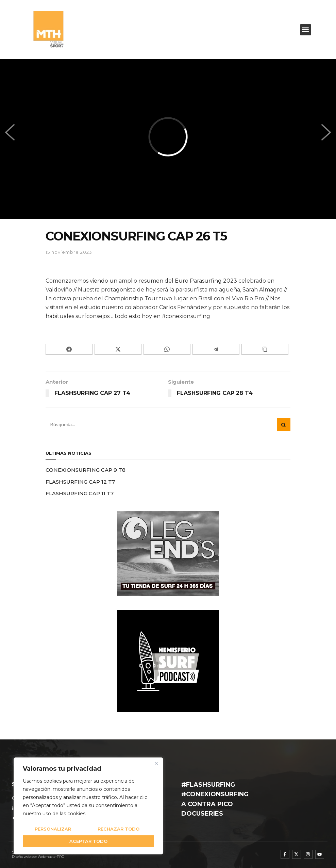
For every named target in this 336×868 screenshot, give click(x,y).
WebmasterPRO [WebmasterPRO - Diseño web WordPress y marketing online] (51, 857)
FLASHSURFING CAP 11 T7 (80, 493)
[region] (88, 806)
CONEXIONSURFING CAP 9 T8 (86, 470)
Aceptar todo (88, 841)
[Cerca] (156, 763)
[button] (306, 30)
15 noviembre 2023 (69, 252)
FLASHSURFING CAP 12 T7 (80, 482)
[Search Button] (284, 424)
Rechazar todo (119, 829)
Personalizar (53, 829)
